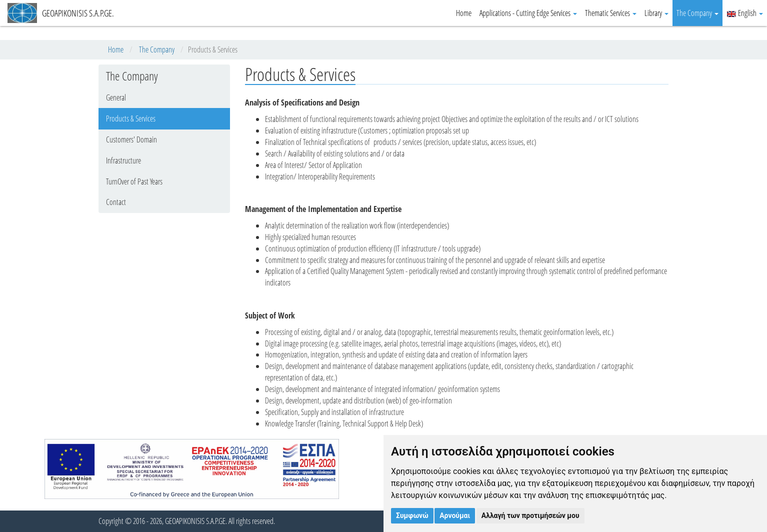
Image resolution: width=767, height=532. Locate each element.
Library (656, 13)
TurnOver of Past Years (134, 181)
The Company (697, 13)
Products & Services (131, 118)
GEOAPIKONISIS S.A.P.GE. (61, 13)
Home (464, 13)
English (745, 13)
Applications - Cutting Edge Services (528, 13)
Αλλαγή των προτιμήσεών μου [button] (530, 515)
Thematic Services (611, 13)
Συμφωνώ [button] (412, 515)
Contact (116, 202)
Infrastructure (123, 160)
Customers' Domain (131, 139)
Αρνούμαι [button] (455, 515)
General (116, 97)
